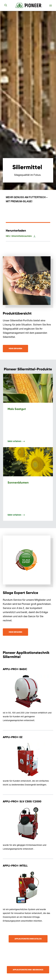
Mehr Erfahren (15, 632)
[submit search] (6, 5)
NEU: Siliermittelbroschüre (19, 236)
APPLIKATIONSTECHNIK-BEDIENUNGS (28, 970)
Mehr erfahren (15, 348)
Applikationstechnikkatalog (28, 939)
